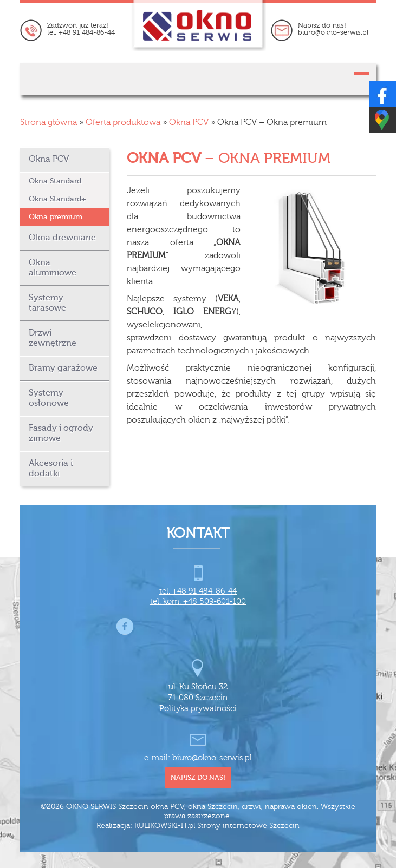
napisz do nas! (198, 777)
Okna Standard (55, 181)
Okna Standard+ (57, 199)
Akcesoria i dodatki (51, 468)
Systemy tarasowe (47, 303)
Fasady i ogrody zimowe (61, 433)
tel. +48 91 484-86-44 (81, 32)
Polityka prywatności (198, 709)
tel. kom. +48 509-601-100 (198, 601)
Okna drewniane (62, 238)
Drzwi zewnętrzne (53, 338)
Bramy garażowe (63, 368)
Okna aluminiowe (53, 268)
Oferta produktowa (123, 122)
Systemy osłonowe (49, 398)
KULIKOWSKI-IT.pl (165, 826)
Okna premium (56, 217)
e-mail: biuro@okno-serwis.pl (198, 758)
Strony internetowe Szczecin (248, 826)
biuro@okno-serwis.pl (333, 32)
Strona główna (48, 122)
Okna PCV (189, 122)
